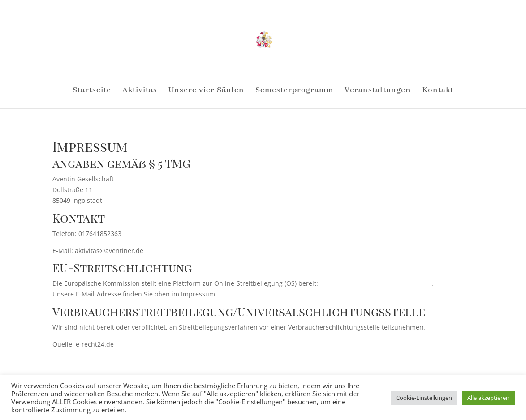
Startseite (92, 91)
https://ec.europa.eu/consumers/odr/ (376, 283)
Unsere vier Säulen (206, 91)
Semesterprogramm (294, 91)
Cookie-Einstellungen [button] (424, 398)
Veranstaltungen (378, 91)
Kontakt (438, 91)
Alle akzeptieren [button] (488, 398)
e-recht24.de (133, 344)
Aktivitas (140, 91)
